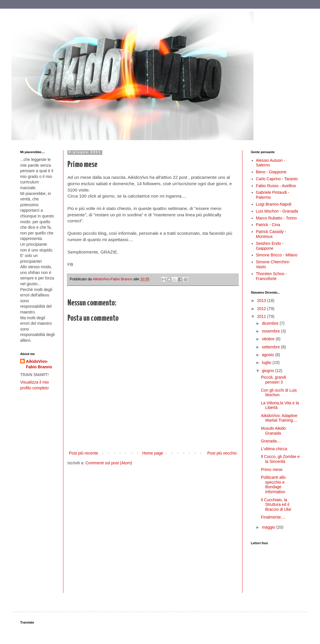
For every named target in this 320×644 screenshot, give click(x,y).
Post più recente (83, 453)
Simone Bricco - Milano (277, 255)
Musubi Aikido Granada (273, 431)
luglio (267, 363)
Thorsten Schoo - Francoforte (271, 276)
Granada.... (271, 441)
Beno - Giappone (271, 172)
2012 (262, 309)
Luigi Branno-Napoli (274, 204)
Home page (153, 453)
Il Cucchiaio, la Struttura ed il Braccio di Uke (276, 505)
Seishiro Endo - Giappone (270, 246)
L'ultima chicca (274, 449)
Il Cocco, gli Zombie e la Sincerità (280, 459)
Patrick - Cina (268, 225)
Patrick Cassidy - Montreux (271, 234)
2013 (262, 301)
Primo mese (272, 470)
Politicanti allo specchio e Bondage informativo (273, 485)
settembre (271, 347)
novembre (271, 331)
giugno (268, 371)
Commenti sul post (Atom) (109, 463)
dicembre (271, 323)
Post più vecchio (222, 453)
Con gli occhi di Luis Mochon (279, 393)
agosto (268, 355)
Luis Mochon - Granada (277, 211)
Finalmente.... (273, 517)
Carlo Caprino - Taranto (277, 179)
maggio (269, 527)
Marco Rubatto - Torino (276, 218)
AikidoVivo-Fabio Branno (39, 364)
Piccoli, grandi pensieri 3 (273, 380)
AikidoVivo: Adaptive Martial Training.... (279, 418)
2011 (262, 316)
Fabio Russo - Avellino (276, 186)
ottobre (269, 339)
